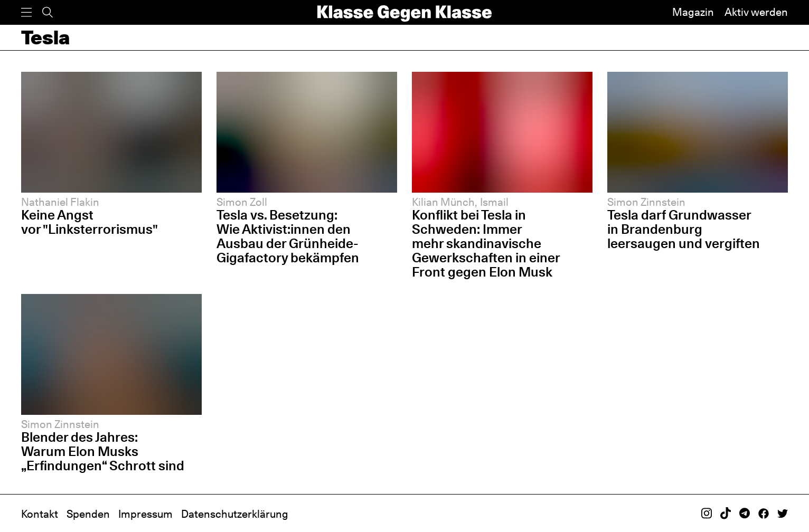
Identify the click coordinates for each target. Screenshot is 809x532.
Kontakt (40, 514)
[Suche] (48, 12)
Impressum (145, 514)
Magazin (693, 12)
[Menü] (26, 12)
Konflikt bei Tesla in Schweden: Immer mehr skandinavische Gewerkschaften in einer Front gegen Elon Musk (486, 243)
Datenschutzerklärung (235, 514)
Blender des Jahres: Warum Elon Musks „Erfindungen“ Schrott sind (103, 451)
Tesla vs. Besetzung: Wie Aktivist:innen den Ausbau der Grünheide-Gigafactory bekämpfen (288, 236)
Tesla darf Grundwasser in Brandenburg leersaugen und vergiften (684, 229)
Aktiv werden (756, 12)
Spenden (88, 514)
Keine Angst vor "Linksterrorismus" (90, 222)
